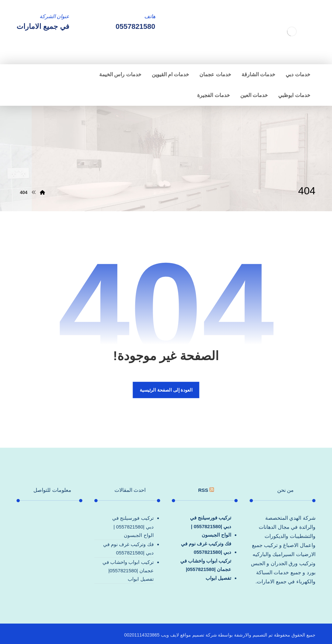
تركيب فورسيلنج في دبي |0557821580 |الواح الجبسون (211, 526)
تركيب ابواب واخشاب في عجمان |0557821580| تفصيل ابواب (206, 569)
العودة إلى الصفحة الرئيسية (166, 390)
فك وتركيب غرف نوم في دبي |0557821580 (206, 548)
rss (203, 490)
